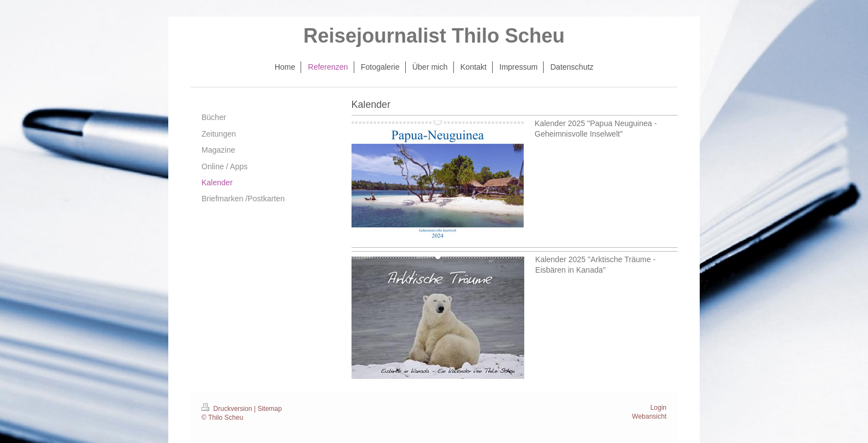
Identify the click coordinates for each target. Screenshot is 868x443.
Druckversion (228, 409)
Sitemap (270, 409)
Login (658, 408)
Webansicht (649, 416)
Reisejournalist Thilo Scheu (434, 36)
